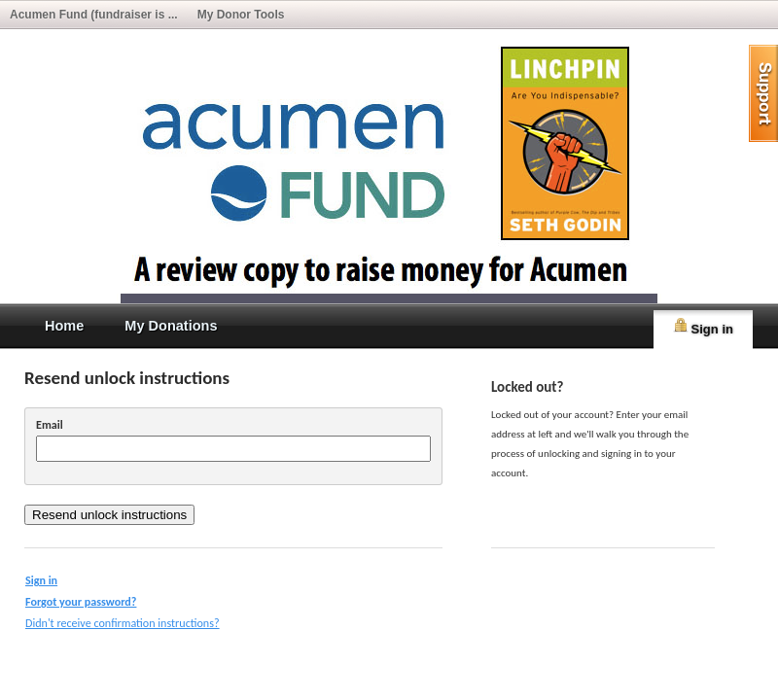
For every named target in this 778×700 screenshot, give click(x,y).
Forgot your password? (81, 601)
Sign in (704, 327)
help (763, 93)
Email (50, 424)
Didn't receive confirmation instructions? (123, 623)
